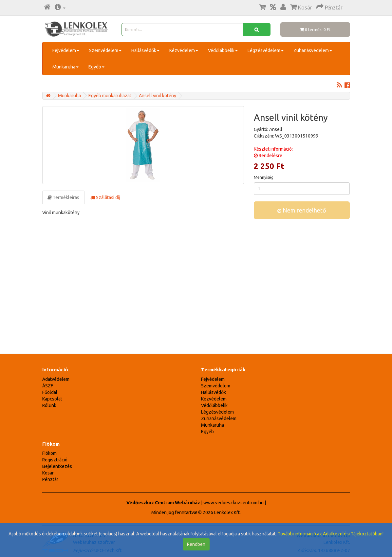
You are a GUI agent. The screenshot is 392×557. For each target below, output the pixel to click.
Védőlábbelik (223, 50)
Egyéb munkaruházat (110, 96)
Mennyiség (264, 177)
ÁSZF (48, 386)
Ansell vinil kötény (158, 96)
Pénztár (50, 479)
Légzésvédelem (266, 50)
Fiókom (49, 453)
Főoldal (50, 392)
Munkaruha (65, 67)
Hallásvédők (145, 50)
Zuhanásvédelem (313, 50)
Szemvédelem (105, 50)
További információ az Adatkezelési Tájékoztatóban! (331, 534)
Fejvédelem (66, 50)
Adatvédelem (56, 379)
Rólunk (49, 405)
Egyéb (96, 67)
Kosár (48, 473)
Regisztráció (55, 460)
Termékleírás (63, 197)
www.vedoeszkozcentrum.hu (233, 503)
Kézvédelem (184, 50)
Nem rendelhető (302, 210)
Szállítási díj (105, 197)
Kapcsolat (52, 399)
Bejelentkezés (57, 466)
